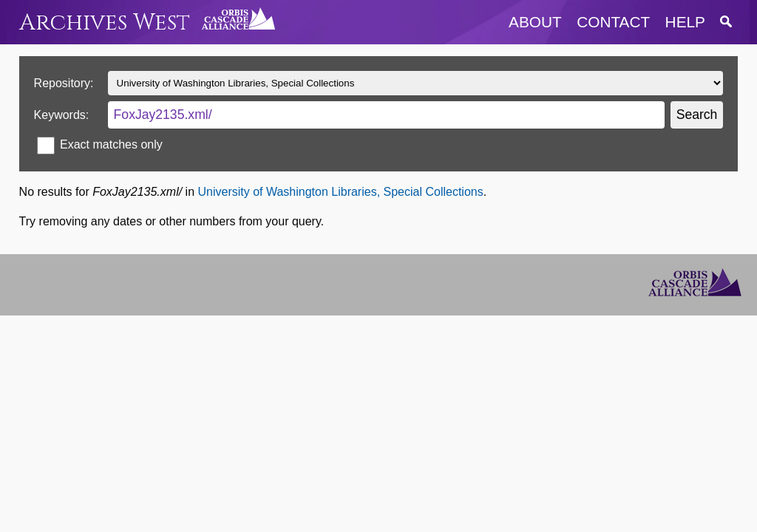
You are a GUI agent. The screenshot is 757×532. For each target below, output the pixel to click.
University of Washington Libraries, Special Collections (340, 192)
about (535, 22)
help (685, 22)
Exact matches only (111, 144)
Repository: (64, 83)
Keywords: (62, 115)
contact (613, 22)
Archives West (105, 23)
